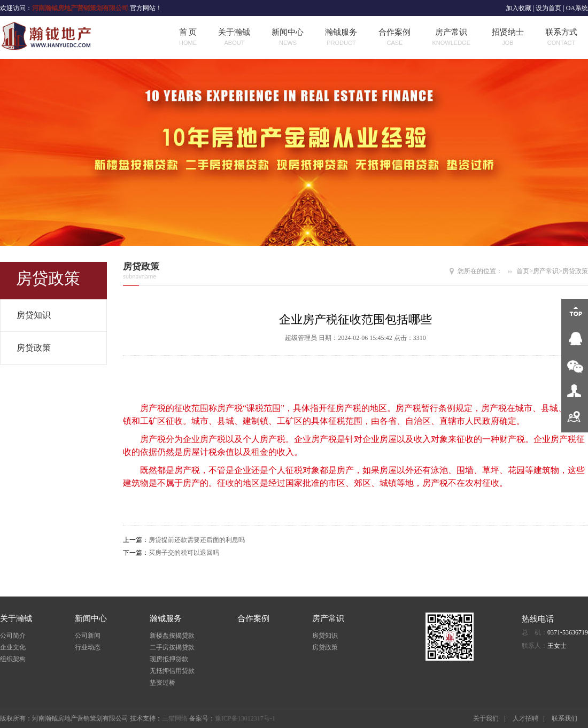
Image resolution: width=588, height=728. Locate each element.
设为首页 (548, 8)
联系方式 (561, 38)
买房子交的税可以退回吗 (184, 553)
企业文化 (13, 647)
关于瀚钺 (234, 38)
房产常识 (451, 38)
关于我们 (486, 718)
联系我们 (564, 718)
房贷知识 (34, 315)
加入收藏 (519, 8)
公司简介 (13, 636)
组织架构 (13, 659)
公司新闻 (88, 636)
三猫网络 (175, 718)
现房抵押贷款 (169, 659)
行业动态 (88, 647)
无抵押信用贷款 (172, 671)
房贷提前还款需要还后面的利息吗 (197, 540)
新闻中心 (288, 38)
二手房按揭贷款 (172, 647)
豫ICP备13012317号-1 (245, 718)
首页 (523, 271)
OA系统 (577, 8)
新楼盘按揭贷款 (172, 636)
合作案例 (394, 38)
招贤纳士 (508, 38)
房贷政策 (34, 348)
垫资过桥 (163, 683)
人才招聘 (525, 718)
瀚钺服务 (341, 38)
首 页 (188, 38)
